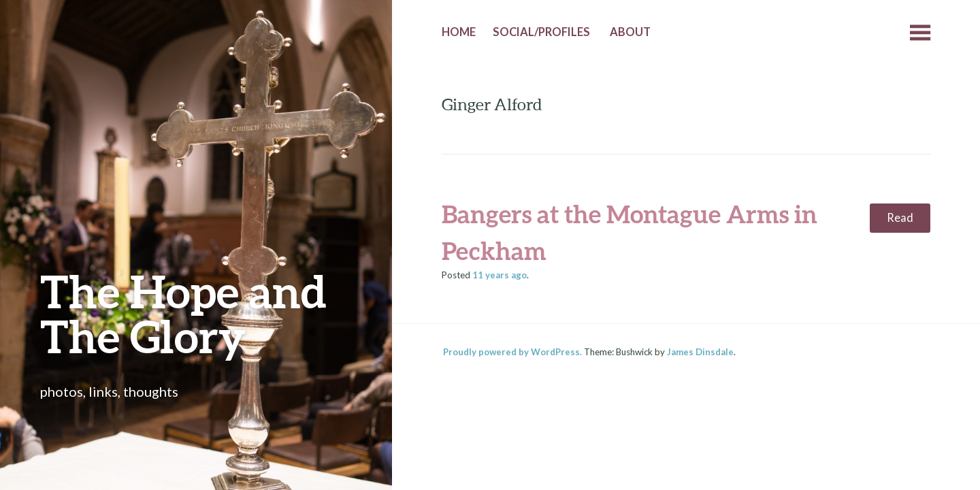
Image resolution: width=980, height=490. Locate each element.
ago (500, 275)
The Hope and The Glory (183, 313)
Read (900, 218)
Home (459, 32)
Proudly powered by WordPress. (512, 352)
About (630, 32)
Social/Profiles (541, 32)
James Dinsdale (700, 352)
